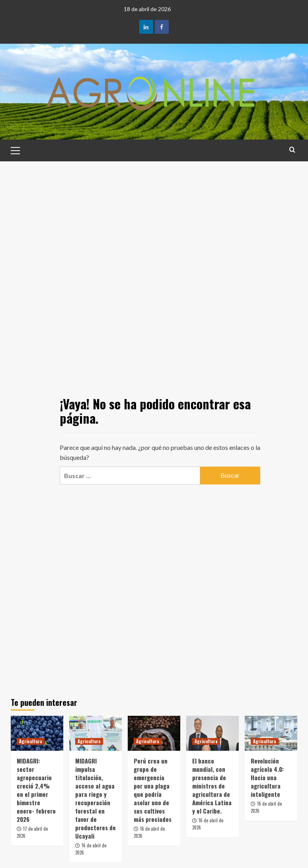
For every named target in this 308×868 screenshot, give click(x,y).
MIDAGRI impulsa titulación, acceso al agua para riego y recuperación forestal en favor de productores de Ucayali (96, 798)
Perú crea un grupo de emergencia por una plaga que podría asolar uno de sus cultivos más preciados (153, 790)
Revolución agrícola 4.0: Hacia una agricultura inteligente (267, 777)
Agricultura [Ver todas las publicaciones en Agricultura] (31, 741)
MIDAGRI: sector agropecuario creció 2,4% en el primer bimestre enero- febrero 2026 (36, 790)
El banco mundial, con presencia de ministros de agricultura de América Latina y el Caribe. (212, 786)
